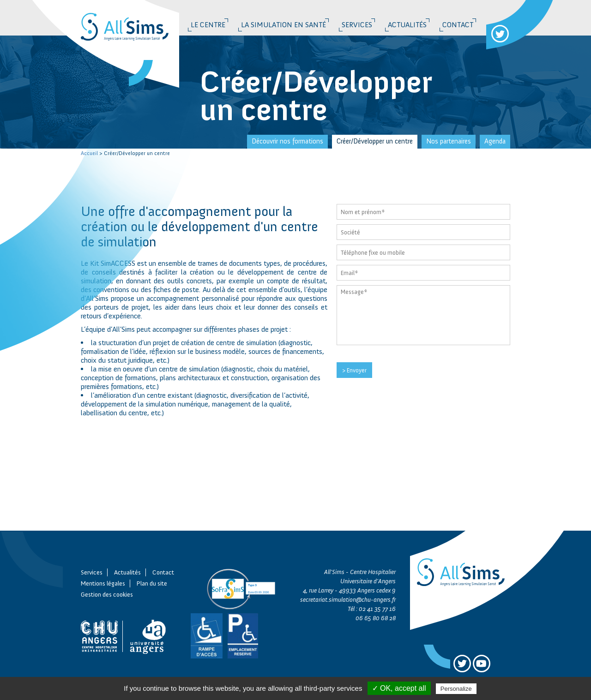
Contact (458, 25)
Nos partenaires (449, 141)
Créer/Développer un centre (375, 141)
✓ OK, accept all (399, 688)
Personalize (456, 689)
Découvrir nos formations (287, 141)
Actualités (407, 25)
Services (357, 25)
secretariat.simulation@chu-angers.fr (348, 600)
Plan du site (152, 583)
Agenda (495, 141)
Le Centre (208, 25)
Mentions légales (103, 583)
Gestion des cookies (107, 595)
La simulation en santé (283, 25)
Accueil (89, 153)
